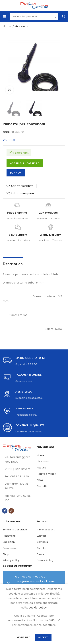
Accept (43, 637)
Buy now (16, 173)
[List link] (17, 476)
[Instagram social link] (11, 511)
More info (24, 637)
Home (7, 26)
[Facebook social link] (5, 511)
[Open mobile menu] (5, 16)
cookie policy (38, 607)
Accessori (22, 26)
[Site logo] (34, 5)
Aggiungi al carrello (25, 163)
